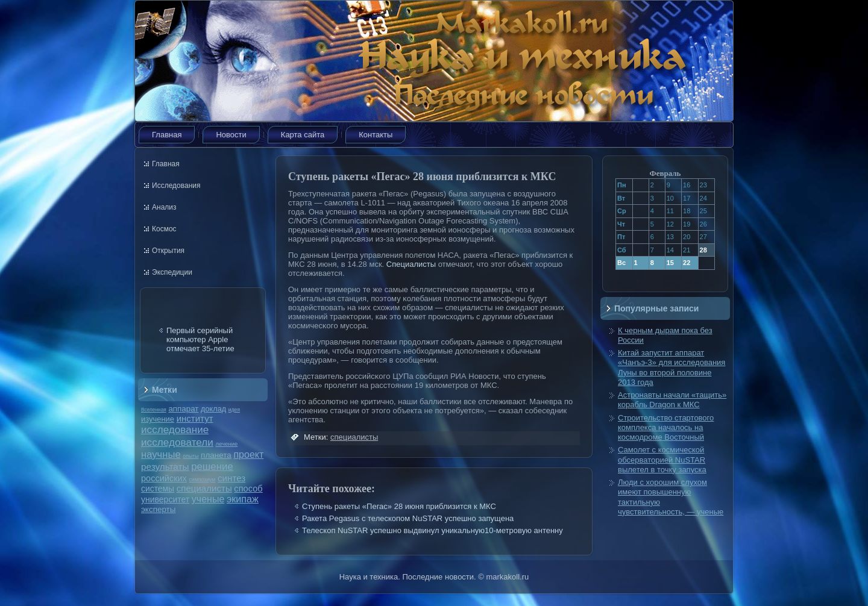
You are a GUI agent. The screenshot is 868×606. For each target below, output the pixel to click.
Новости (231, 135)
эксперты (158, 509)
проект (248, 454)
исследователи (177, 442)
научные (161, 454)
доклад (213, 409)
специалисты (204, 488)
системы (158, 489)
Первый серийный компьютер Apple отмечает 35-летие (200, 339)
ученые (208, 499)
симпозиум (202, 479)
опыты (190, 456)
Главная (167, 135)
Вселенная (154, 410)
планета (216, 455)
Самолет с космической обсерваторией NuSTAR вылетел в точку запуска (662, 460)
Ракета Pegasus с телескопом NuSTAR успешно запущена (408, 518)
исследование (175, 430)
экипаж (243, 499)
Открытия (168, 251)
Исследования (176, 186)
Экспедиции (172, 272)
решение (212, 467)
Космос (164, 229)
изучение (158, 419)
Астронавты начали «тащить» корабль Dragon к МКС (672, 400)
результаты (165, 467)
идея (234, 410)
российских (164, 478)
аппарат (183, 409)
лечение (227, 444)
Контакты (376, 135)
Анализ (164, 207)
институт (195, 418)
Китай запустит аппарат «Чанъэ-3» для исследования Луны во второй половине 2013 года (671, 367)
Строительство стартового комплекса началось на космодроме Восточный (666, 428)
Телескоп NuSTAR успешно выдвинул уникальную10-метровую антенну (432, 530)
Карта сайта (303, 135)
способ (248, 489)
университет (165, 499)
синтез (231, 478)
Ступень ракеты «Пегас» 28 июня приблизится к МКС (399, 506)
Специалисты (411, 264)
